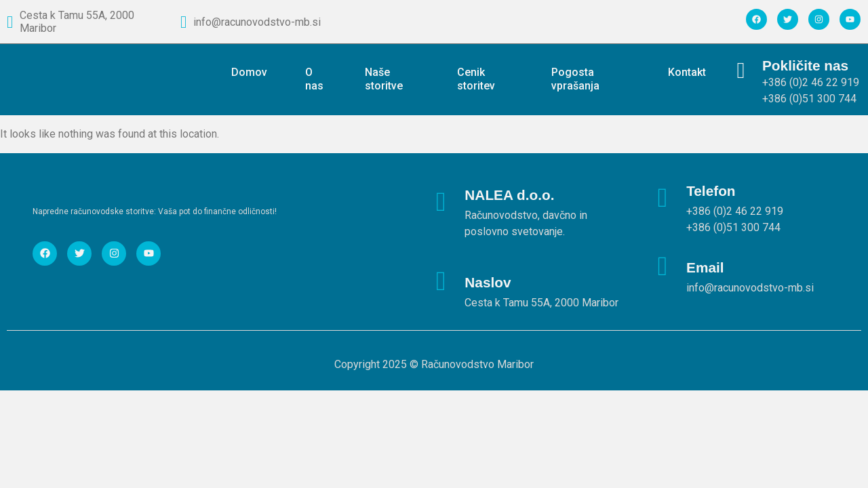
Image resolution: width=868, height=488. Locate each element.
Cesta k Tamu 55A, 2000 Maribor (77, 22)
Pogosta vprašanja (575, 79)
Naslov (488, 282)
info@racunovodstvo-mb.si (257, 22)
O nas (314, 79)
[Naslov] (441, 281)
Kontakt (687, 72)
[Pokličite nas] (741, 71)
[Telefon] (663, 198)
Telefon (711, 191)
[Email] (663, 266)
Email (705, 267)
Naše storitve (384, 79)
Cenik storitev (476, 79)
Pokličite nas (805, 65)
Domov (249, 72)
